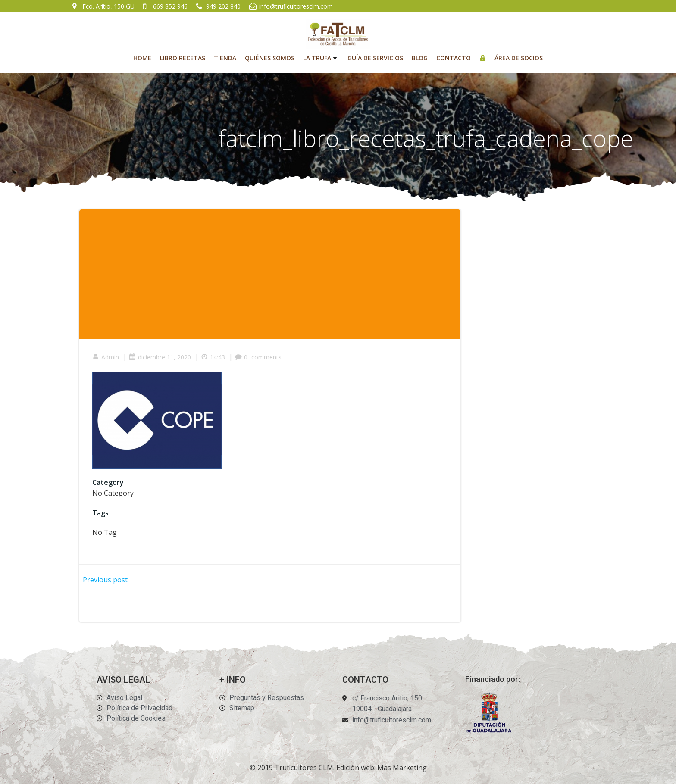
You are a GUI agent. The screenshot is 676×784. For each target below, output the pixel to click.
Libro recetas (183, 58)
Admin (106, 357)
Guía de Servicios (375, 58)
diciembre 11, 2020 (160, 357)
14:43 (213, 357)
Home (142, 58)
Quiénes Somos (270, 58)
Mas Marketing (402, 768)
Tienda (225, 58)
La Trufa (321, 58)
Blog (420, 58)
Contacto (454, 58)
